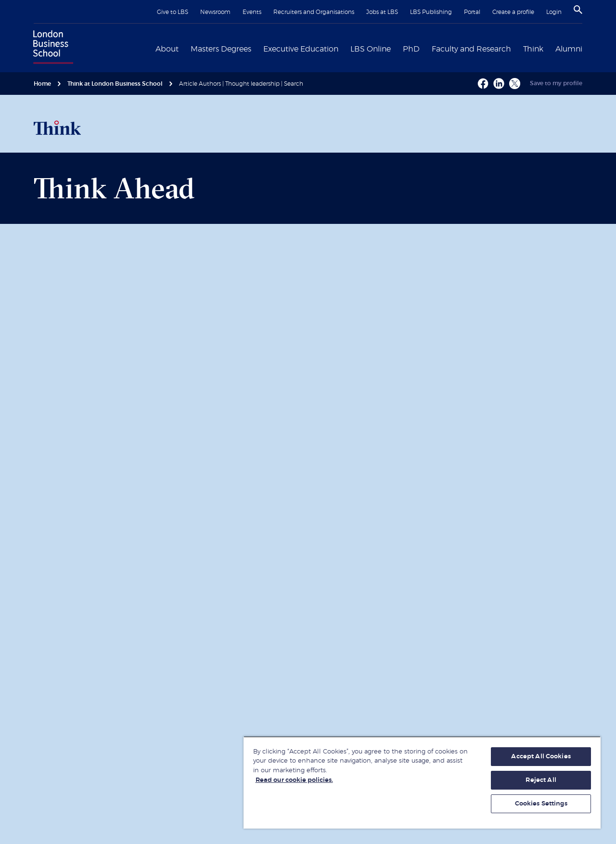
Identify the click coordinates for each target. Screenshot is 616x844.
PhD (411, 49)
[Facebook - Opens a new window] (483, 84)
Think (533, 49)
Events (252, 12)
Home (42, 84)
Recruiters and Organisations (314, 12)
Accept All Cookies (541, 757)
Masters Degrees (221, 49)
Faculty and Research (471, 49)
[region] (422, 782)
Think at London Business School (115, 84)
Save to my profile (556, 83)
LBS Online (371, 49)
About (167, 49)
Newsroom (215, 12)
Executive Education (301, 49)
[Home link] (51, 48)
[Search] (578, 10)
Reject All (541, 780)
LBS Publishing (431, 12)
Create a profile (513, 12)
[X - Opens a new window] (515, 84)
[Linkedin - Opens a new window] (499, 84)
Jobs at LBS (382, 12)
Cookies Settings (541, 804)
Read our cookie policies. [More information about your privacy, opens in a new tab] (294, 780)
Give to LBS (173, 12)
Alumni (569, 49)
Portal (472, 12)
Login (554, 12)
